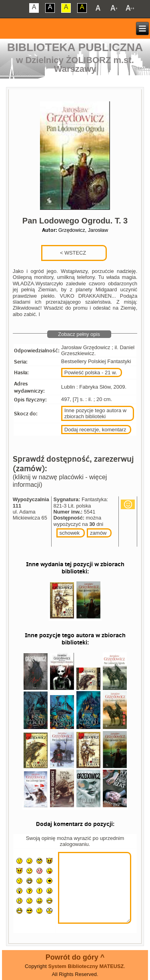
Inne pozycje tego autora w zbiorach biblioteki (95, 413)
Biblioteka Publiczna (75, 47)
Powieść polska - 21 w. (91, 372)
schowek (70, 533)
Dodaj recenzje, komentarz (95, 430)
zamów (98, 533)
